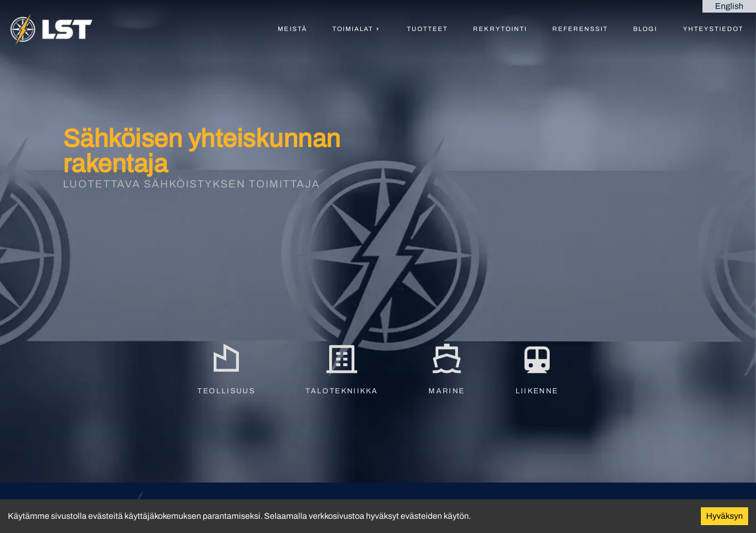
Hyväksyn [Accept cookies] (724, 516)
